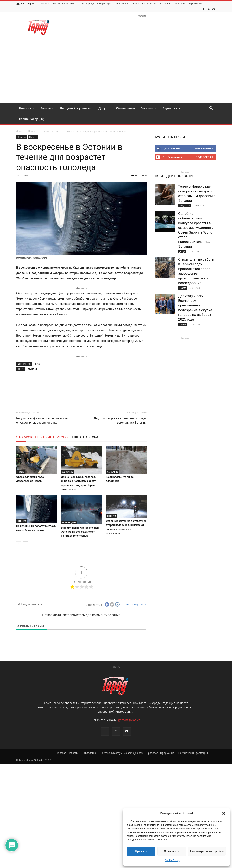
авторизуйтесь (136, 593)
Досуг (104, 108)
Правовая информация (160, 742)
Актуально (68, 461)
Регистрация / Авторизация (96, 4)
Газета (47, 108)
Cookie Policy (172, 860)
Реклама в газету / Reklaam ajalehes (152, 4)
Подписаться (204, 146)
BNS (37, 353)
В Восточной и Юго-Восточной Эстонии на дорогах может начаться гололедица (80, 521)
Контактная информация (188, 4)
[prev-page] (19, 533)
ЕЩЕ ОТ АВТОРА (85, 426)
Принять (141, 851)
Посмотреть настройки (207, 851)
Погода (33, 126)
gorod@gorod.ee (129, 709)
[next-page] (25, 533)
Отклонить (172, 851)
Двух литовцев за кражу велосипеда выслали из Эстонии (120, 410)
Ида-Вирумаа (69, 512)
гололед (33, 358)
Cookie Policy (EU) (32, 119)
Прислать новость (67, 742)
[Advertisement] (116, 73)
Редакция (172, 108)
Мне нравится (204, 138)
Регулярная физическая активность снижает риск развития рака (42, 410)
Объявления (122, 4)
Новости (27, 108)
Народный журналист (76, 108)
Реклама (149, 108)
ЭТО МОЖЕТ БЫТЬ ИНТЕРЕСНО (42, 426)
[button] (224, 813)
